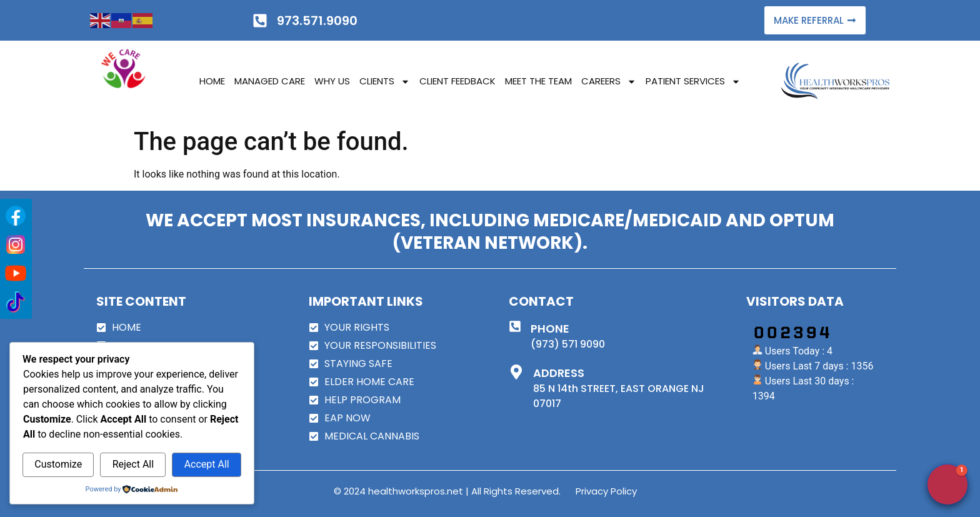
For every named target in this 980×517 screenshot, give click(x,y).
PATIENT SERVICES (693, 82)
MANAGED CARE (270, 81)
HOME (212, 81)
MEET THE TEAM (538, 81)
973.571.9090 (317, 21)
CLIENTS (385, 82)
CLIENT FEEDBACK (457, 81)
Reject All (133, 464)
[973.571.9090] (260, 21)
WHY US (332, 81)
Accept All (207, 464)
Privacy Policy (606, 491)
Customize (58, 464)
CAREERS (609, 82)
